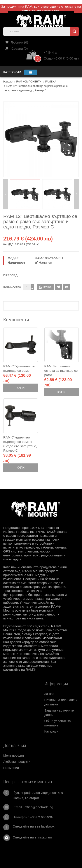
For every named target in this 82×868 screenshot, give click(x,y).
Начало (8, 82)
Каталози (51, 731)
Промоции (11, 768)
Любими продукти (17, 762)
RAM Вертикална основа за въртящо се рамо (61, 371)
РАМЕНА (51, 82)
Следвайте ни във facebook (34, 826)
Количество (12, 287)
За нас (49, 694)
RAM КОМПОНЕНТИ (29, 82)
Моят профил (14, 755)
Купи (20, 388)
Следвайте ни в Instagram (31, 837)
